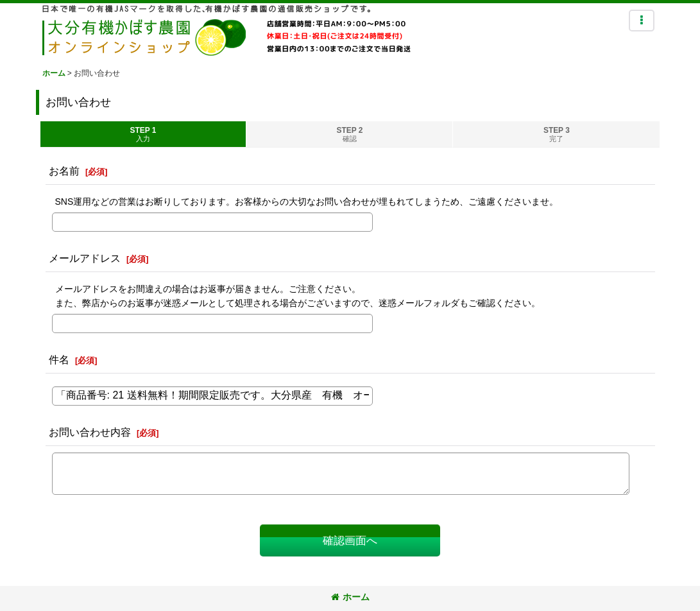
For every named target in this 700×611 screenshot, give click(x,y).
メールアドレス (85, 258)
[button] (642, 21)
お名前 (64, 171)
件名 (59, 359)
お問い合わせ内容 (90, 432)
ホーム (350, 597)
